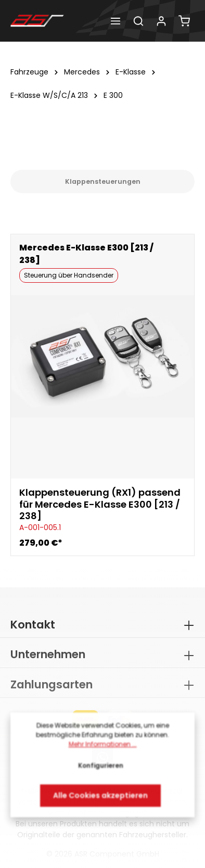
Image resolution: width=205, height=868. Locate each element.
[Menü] (116, 21)
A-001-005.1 (40, 527)
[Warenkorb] (184, 21)
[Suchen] (138, 21)
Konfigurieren (101, 768)
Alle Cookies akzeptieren (100, 798)
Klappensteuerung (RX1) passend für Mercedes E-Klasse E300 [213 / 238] (100, 505)
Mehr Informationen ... (103, 747)
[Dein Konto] (161, 21)
